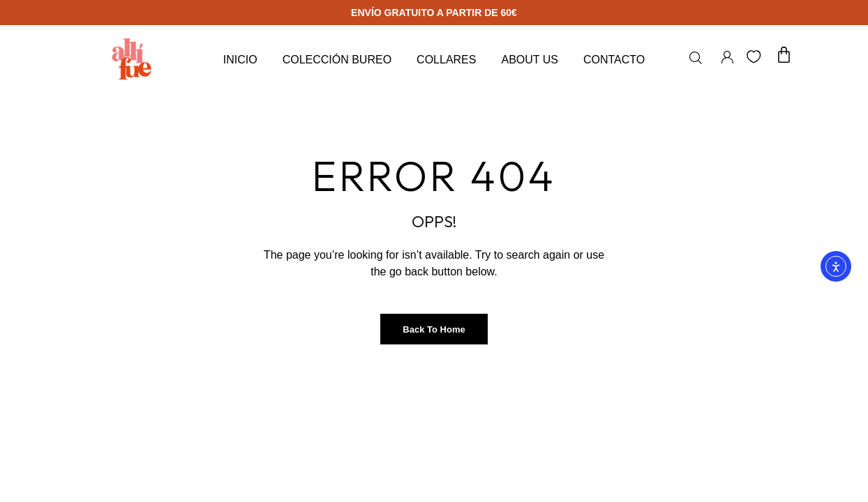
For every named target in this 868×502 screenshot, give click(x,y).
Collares (446, 60)
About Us (530, 60)
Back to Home (434, 329)
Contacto (614, 60)
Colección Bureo (337, 60)
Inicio (240, 60)
